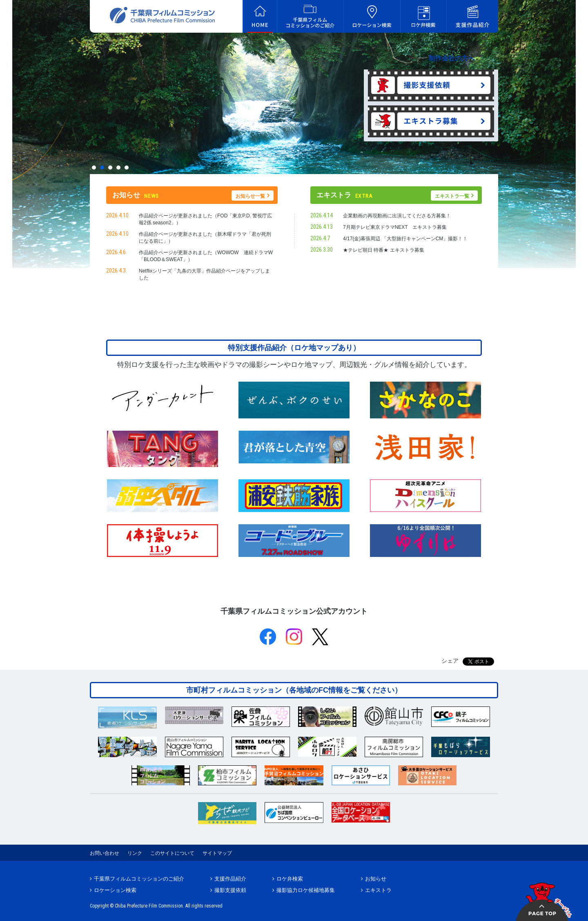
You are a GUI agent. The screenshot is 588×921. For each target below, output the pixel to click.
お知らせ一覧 (250, 196)
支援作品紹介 (230, 879)
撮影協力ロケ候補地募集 (306, 890)
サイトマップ (217, 853)
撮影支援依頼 (230, 890)
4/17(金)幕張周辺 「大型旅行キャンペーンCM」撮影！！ (405, 239)
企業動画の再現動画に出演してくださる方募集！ (397, 216)
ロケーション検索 (115, 890)
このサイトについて (172, 853)
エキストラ (378, 890)
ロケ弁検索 (290, 879)
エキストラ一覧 (452, 196)
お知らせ (376, 879)
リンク (135, 853)
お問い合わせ (105, 853)
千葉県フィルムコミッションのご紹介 (139, 879)
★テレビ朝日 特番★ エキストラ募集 (384, 250)
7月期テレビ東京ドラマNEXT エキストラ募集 (397, 227)
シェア (450, 661)
